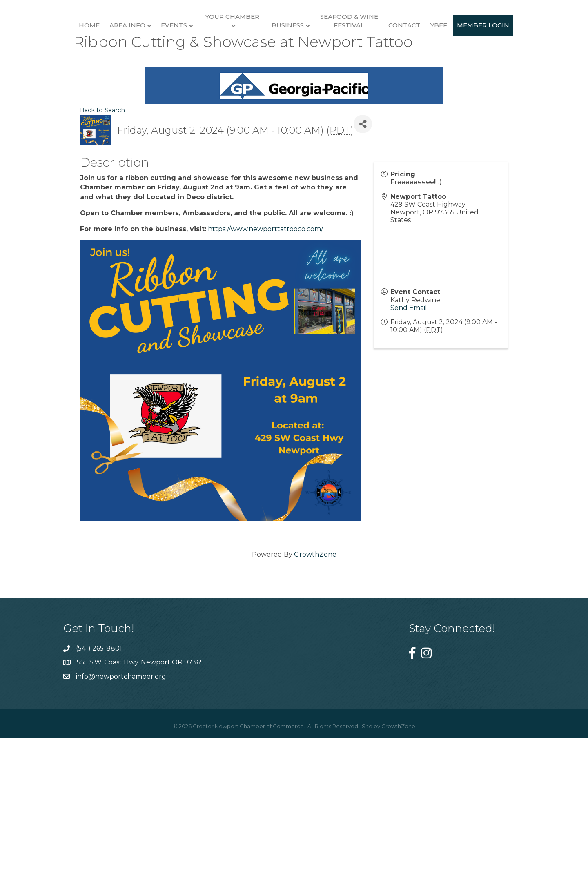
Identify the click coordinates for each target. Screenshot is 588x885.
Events (144, 64)
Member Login (294, 134)
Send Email (409, 458)
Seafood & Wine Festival (441, 60)
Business (380, 64)
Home (59, 64)
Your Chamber (202, 56)
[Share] (363, 275)
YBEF (531, 64)
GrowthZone (315, 705)
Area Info (97, 64)
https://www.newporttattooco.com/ (265, 379)
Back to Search (102, 261)
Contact (497, 64)
